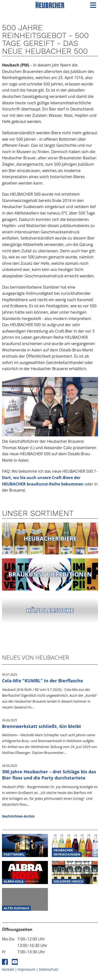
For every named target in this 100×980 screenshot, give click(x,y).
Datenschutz (49, 969)
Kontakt (8, 969)
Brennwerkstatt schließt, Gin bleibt (42, 726)
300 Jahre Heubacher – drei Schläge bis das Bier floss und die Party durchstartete (49, 775)
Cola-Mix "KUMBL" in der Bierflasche (43, 681)
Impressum (27, 969)
